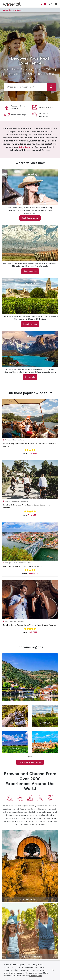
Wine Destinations (13, 10)
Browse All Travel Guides (30, 762)
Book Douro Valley (30, 218)
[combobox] (25, 87)
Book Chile (30, 377)
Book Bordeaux (30, 324)
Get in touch (25, 147)
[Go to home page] (12, 4)
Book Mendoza (30, 271)
